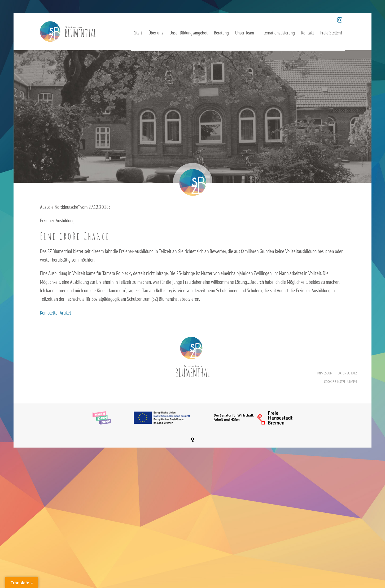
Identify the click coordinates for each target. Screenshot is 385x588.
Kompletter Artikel (55, 313)
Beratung (221, 33)
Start (138, 33)
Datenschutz (347, 373)
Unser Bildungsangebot (189, 33)
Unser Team (245, 33)
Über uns (156, 33)
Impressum (325, 373)
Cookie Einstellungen (340, 382)
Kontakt (308, 33)
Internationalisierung (278, 33)
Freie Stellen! (331, 33)
